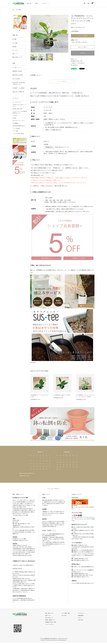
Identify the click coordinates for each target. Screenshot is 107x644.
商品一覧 (29, 3)
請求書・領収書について (50, 620)
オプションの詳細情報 (83, 36)
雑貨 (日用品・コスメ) (17, 57)
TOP (13, 10)
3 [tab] (21, 30)
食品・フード (15, 54)
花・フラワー (15, 50)
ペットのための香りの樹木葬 (18, 134)
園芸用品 (14, 47)
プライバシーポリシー (50, 624)
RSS (62, 615)
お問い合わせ (81, 620)
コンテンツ (44, 3)
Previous (32, 34)
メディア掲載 (15, 131)
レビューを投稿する (62, 81)
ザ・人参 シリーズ (17, 67)
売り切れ (83, 53)
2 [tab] (20, 30)
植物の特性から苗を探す (18, 75)
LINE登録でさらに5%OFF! (79, 258)
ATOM (65, 615)
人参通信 (14, 118)
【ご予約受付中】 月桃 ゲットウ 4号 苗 (62, 395)
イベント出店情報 (16, 128)
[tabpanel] (20, 22)
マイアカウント (81, 613)
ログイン (80, 618)
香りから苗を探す (16, 79)
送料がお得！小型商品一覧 (18, 92)
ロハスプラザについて (17, 102)
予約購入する (49, 147)
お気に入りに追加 (83, 47)
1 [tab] (18, 30)
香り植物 (14, 39)
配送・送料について (49, 613)
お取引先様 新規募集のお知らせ (19, 126)
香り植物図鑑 (15, 123)
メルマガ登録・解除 (66, 613)
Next (66, 34)
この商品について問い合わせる (78, 63)
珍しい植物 (18, 10)
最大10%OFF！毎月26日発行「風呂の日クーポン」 (19, 83)
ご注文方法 (15, 116)
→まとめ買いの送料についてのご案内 (20, 515)
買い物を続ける (74, 65)
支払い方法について (49, 618)
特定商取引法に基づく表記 (77, 61)
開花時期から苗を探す (17, 71)
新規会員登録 (81, 615)
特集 (36, 3)
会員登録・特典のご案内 (17, 109)
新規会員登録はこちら (47, 258)
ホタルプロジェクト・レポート (19, 121)
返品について (74, 59)
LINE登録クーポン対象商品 (18, 88)
